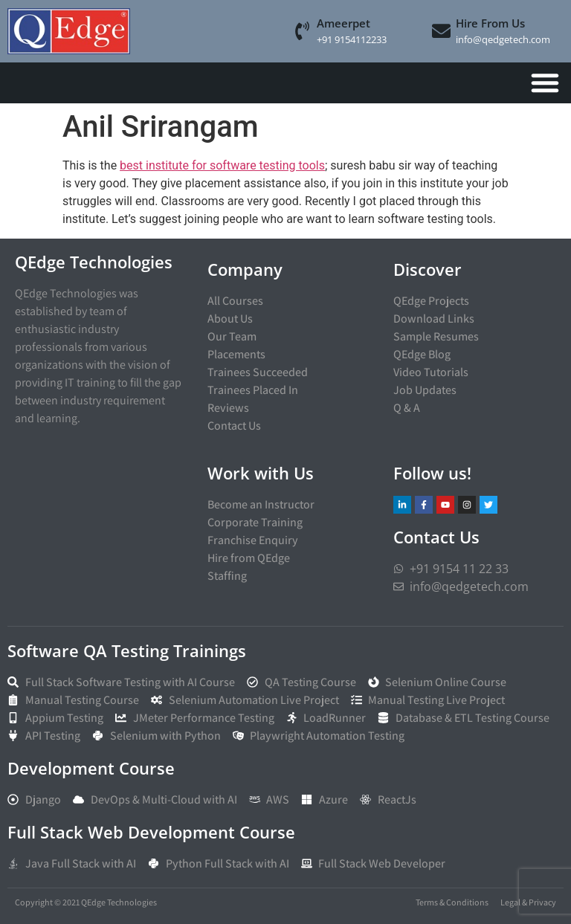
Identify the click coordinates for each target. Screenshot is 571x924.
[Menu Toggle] (545, 83)
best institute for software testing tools (222, 165)
